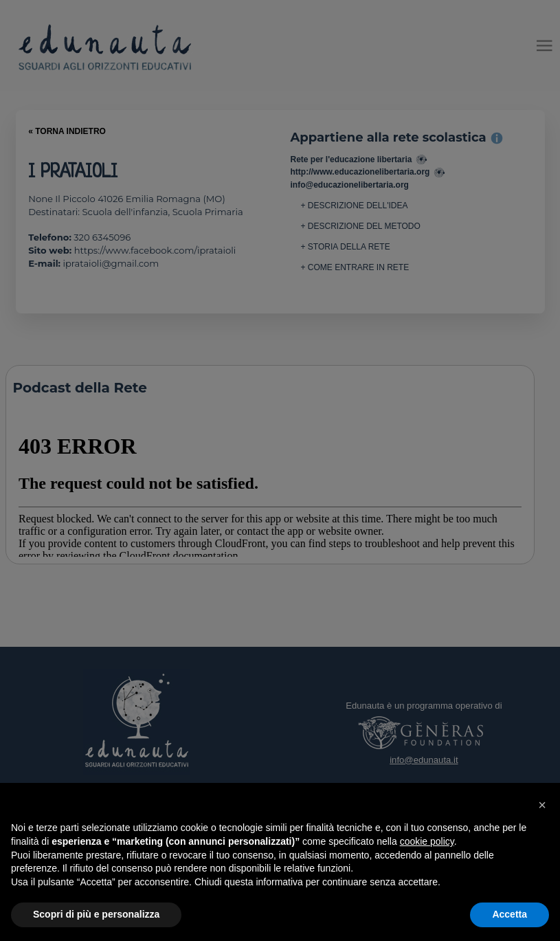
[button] (542, 805)
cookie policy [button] (427, 841)
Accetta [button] (509, 914)
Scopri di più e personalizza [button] (96, 914)
